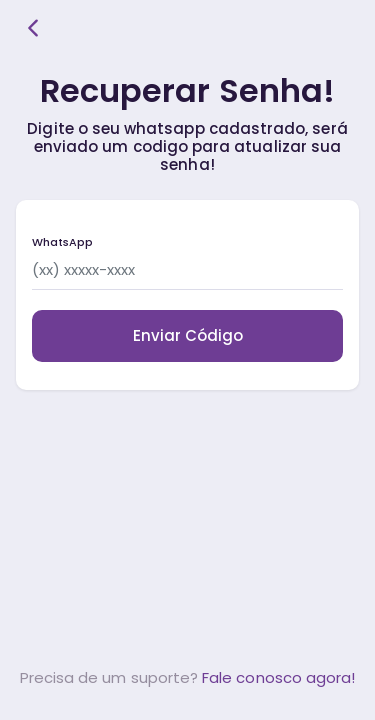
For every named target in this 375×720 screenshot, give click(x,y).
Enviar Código (188, 335)
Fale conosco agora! (278, 677)
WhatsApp (62, 242)
